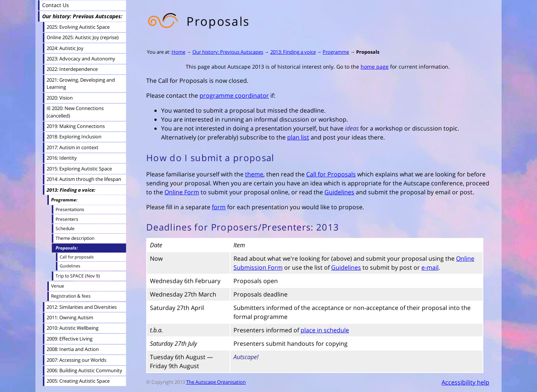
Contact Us (56, 5)
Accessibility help (465, 382)
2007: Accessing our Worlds (76, 360)
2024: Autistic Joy (65, 48)
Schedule (65, 228)
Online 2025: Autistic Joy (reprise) (83, 37)
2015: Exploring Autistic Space (79, 169)
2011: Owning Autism (70, 317)
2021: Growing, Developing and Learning (81, 83)
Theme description (75, 238)
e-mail (430, 267)
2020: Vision (60, 98)
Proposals (368, 52)
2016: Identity (62, 158)
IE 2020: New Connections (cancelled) (75, 112)
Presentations (70, 209)
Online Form (182, 192)
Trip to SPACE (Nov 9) (78, 276)
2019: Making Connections (76, 126)
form (219, 207)
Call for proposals (77, 257)
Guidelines (339, 192)
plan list (298, 137)
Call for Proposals (331, 174)
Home (178, 52)
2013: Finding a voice (293, 52)
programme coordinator (234, 95)
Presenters (67, 219)
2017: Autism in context (73, 147)
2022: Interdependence (72, 69)
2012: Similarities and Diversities (82, 307)
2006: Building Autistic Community (84, 370)
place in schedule (325, 330)
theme (254, 174)
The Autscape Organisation (216, 382)
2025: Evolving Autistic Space (78, 27)
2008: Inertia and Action (73, 349)
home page (375, 67)
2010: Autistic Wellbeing (73, 328)
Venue (58, 286)
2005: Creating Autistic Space (78, 381)
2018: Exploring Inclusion (74, 137)
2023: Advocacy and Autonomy (81, 59)
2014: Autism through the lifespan (84, 179)
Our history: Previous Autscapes (228, 52)
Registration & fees (71, 296)
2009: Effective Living (70, 339)
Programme (336, 52)
